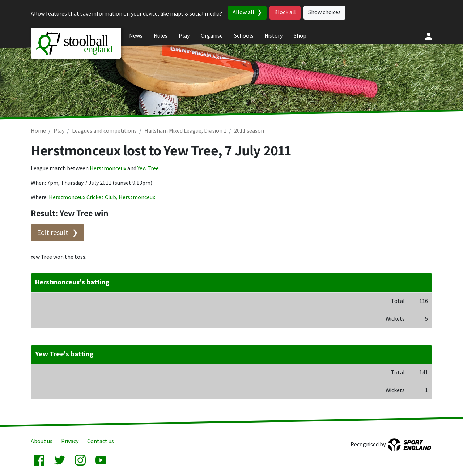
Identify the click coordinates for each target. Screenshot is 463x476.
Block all (285, 12)
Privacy (70, 441)
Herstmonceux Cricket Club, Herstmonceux (102, 198)
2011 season (249, 131)
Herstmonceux (108, 169)
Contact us (101, 441)
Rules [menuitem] (161, 36)
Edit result (53, 233)
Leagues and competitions (104, 131)
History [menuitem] (273, 36)
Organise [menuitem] (212, 36)
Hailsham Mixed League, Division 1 (185, 131)
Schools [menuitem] (244, 36)
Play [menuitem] (184, 36)
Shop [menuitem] (300, 36)
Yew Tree (148, 169)
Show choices (324, 12)
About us (42, 441)
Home (38, 131)
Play (59, 131)
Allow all (243, 12)
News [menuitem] (136, 36)
